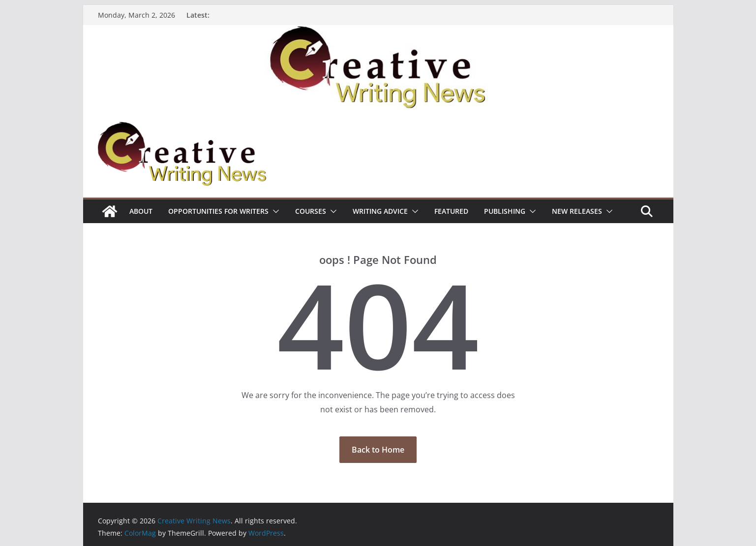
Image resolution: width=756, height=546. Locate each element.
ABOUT (141, 211)
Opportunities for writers (218, 211)
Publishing (505, 211)
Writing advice (380, 211)
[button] (274, 211)
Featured (451, 211)
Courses (311, 211)
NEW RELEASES (577, 211)
